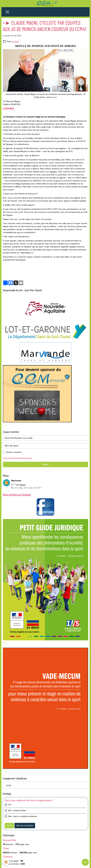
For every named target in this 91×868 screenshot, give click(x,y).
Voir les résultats (25, 825)
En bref (15, 41)
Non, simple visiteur (17, 810)
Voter (9, 825)
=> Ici (8, 785)
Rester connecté (14, 452)
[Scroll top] (85, 862)
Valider (46, 464)
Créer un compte (9, 458)
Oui (10, 805)
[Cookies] (6, 862)
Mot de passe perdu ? (24, 458)
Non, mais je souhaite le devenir (23, 816)
